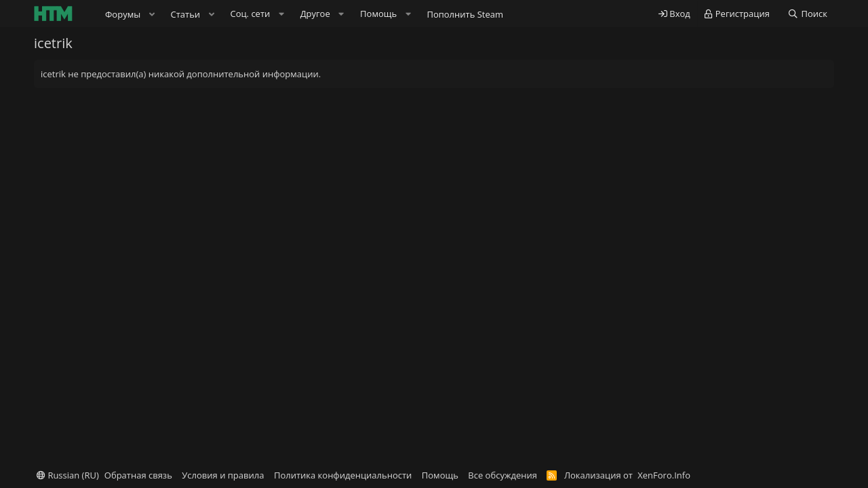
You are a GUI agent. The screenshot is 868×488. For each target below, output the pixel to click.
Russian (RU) (68, 475)
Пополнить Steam (465, 14)
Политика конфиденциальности (343, 475)
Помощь (440, 475)
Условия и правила (223, 475)
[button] (152, 14)
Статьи (186, 14)
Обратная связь (138, 475)
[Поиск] (807, 14)
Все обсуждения (502, 475)
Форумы (123, 14)
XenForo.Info (664, 475)
